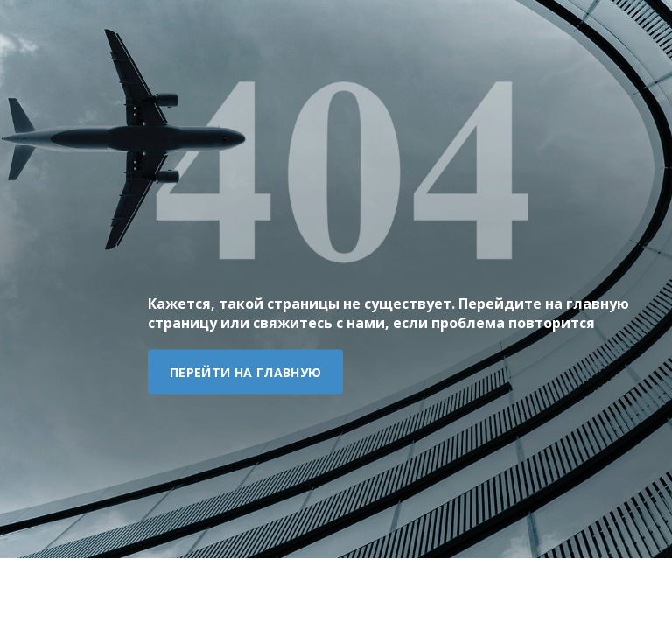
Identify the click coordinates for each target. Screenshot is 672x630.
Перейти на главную (245, 372)
